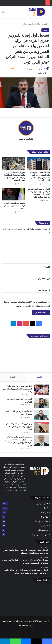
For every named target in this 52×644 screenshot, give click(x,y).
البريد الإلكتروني (43, 279)
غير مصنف (44, 512)
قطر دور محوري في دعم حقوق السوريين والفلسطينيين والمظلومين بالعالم (17, 389)
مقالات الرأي (43, 517)
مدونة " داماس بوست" (39, 534)
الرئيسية (45, 24)
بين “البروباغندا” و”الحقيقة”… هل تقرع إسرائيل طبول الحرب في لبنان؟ (19, 426)
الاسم (47, 267)
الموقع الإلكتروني (43, 290)
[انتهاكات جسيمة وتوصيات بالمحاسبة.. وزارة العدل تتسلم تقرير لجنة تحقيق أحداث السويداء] (39, 163)
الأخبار (37, 24)
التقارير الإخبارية (42, 504)
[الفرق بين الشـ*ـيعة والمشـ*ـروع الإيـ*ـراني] (41, 403)
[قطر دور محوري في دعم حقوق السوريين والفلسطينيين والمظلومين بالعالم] (41, 390)
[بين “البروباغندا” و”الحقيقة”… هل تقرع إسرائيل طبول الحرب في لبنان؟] (41, 427)
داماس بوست (41, 69)
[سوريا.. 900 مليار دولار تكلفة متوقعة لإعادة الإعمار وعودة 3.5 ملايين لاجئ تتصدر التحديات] (14, 163)
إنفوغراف (44, 526)
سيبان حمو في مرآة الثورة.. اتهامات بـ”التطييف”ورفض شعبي (14, 206)
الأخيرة (13, 377)
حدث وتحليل (43, 530)
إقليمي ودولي (28, 24)
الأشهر (39, 377)
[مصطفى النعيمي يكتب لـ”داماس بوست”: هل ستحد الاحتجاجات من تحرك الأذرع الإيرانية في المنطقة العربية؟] (41, 441)
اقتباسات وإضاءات (41, 521)
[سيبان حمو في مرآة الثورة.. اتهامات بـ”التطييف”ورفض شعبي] (14, 194)
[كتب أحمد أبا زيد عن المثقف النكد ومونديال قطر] (41, 415)
